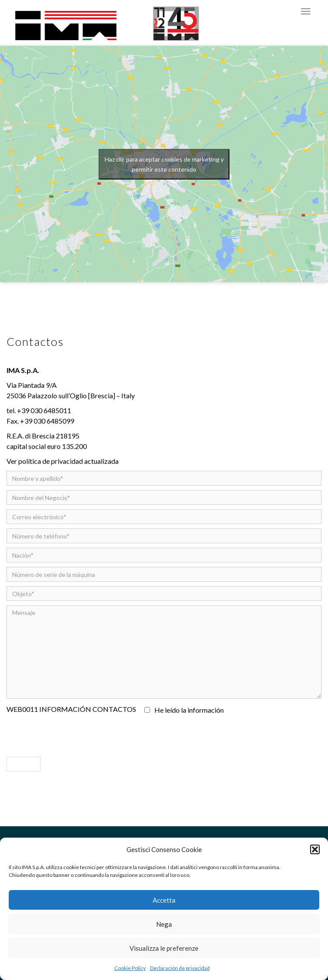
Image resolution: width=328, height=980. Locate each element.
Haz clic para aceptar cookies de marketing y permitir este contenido (164, 164)
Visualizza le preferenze (164, 948)
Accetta (164, 900)
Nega (164, 924)
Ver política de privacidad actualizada (63, 461)
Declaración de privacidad (180, 968)
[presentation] (73, 733)
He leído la (185, 710)
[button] (315, 849)
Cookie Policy (130, 968)
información (206, 710)
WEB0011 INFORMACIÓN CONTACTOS (71, 709)
